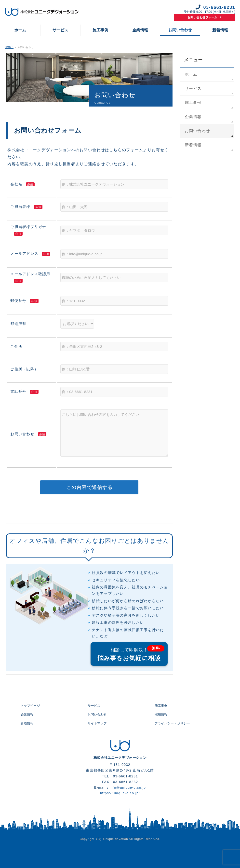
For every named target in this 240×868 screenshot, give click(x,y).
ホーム (191, 74)
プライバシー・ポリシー (172, 723)
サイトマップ (97, 723)
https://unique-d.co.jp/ (120, 793)
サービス (193, 88)
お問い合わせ (198, 131)
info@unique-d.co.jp (128, 788)
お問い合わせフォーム (204, 18)
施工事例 (193, 102)
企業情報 (193, 117)
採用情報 (161, 714)
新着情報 (193, 145)
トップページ (30, 706)
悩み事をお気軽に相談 (129, 654)
